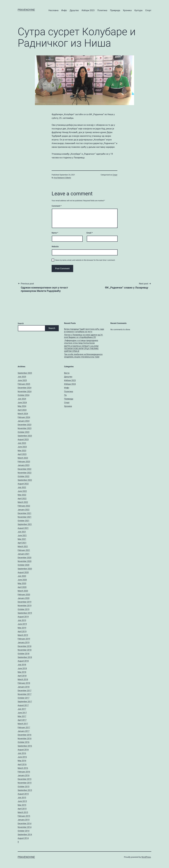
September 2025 (25, 373)
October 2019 (23, 609)
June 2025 (22, 380)
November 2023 (25, 428)
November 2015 (25, 783)
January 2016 (24, 775)
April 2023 (22, 454)
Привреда (115, 10)
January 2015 (24, 820)
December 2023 (25, 425)
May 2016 (22, 761)
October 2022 (23, 476)
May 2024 (22, 406)
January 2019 (24, 642)
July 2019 (22, 620)
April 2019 (22, 631)
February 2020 (24, 594)
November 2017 (25, 694)
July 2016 (22, 753)
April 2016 (22, 764)
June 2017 (22, 713)
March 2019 (23, 635)
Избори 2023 (88, 10)
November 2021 (25, 517)
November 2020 (25, 561)
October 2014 (23, 831)
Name (55, 233)
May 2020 (22, 583)
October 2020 (23, 565)
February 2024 (24, 417)
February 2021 (24, 550)
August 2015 (23, 794)
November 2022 (25, 473)
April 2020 (22, 587)
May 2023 (22, 451)
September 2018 (25, 657)
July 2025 (22, 377)
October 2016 (23, 742)
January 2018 (24, 687)
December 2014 (25, 823)
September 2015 (25, 790)
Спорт (148, 10)
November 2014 (25, 827)
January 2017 (24, 731)
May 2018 (22, 672)
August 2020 (23, 572)
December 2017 (25, 691)
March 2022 (23, 502)
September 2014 (25, 834)
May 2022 (22, 495)
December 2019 (25, 602)
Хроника (127, 10)
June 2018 (22, 668)
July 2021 (22, 532)
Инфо (64, 10)
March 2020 (23, 591)
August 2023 (23, 439)
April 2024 (22, 410)
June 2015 (22, 801)
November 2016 (25, 738)
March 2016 (23, 768)
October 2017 (23, 698)
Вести (67, 373)
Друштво (74, 10)
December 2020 (25, 558)
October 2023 (23, 432)
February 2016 (24, 772)
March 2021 (23, 546)
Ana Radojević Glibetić (63, 178)
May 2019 (22, 628)
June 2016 (22, 757)
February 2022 (24, 506)
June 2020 (22, 580)
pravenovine (26, 10)
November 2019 (25, 606)
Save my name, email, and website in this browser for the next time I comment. (85, 260)
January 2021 (24, 554)
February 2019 (24, 639)
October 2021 (23, 521)
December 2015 (25, 779)
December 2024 (25, 388)
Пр (65, 395)
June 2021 (22, 535)
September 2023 (25, 436)
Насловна (53, 10)
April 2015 (22, 809)
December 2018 (25, 646)
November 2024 (25, 391)
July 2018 (22, 665)
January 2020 (24, 598)
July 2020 (22, 576)
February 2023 (24, 462)
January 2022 (24, 510)
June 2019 (22, 624)
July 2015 (22, 798)
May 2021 (22, 539)
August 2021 (23, 528)
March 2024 (23, 414)
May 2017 (22, 716)
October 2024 (23, 395)
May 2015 (22, 805)
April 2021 (22, 543)
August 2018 (23, 661)
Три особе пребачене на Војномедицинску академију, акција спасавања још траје (83, 356)
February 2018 (24, 683)
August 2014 (23, 838)
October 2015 (23, 787)
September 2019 (25, 613)
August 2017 (23, 705)
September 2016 (25, 746)
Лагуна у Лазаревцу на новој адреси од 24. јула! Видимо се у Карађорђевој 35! (84, 336)
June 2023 (22, 447)
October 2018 (23, 654)
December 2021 (25, 513)
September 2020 (25, 569)
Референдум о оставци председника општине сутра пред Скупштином (81, 342)
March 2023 (23, 458)
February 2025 (24, 384)
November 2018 (25, 650)
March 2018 (23, 679)
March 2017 (23, 724)
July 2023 (22, 443)
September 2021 (25, 524)
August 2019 (23, 617)
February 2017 (24, 727)
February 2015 (24, 816)
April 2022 (22, 498)
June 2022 (22, 491)
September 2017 (25, 702)
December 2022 (25, 469)
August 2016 (23, 750)
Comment (57, 206)
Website (55, 247)
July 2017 (22, 709)
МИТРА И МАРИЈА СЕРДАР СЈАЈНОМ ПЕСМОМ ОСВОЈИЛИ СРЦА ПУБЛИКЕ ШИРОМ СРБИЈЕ (81, 349)
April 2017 (22, 720)
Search (21, 323)
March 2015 (23, 812)
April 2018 (22, 676)
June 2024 (22, 402)
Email (90, 233)
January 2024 (24, 421)
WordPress (146, 857)
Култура (138, 10)
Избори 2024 (70, 384)
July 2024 (22, 399)
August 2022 (23, 484)
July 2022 (22, 487)
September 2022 (25, 480)
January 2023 (24, 465)
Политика (102, 10)
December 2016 (25, 735)
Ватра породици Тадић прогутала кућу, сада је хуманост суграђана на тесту (84, 330)
